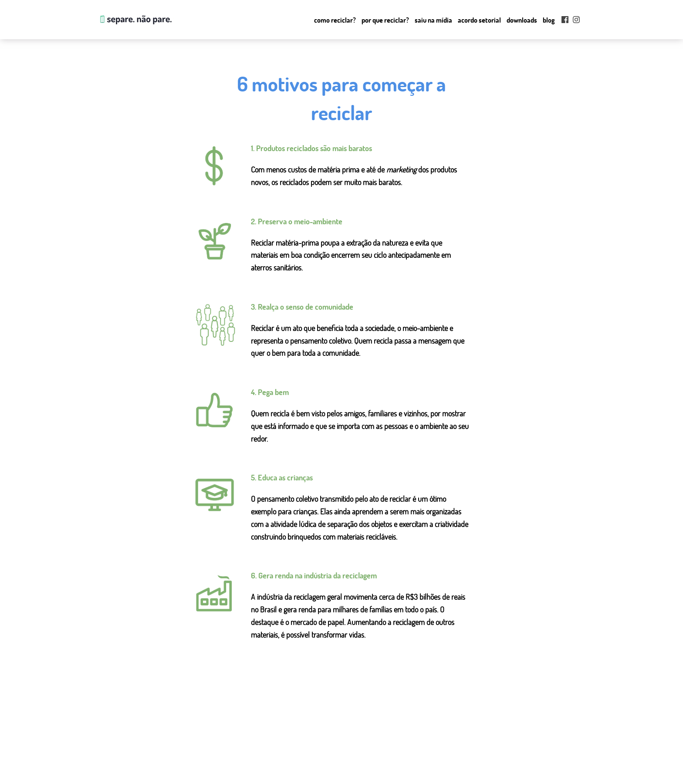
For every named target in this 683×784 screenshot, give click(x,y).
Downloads (522, 20)
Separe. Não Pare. (135, 20)
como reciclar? (259, 745)
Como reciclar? (335, 20)
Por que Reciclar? (385, 20)
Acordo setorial (479, 20)
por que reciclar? (261, 756)
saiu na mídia (257, 766)
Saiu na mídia (433, 20)
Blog (549, 20)
